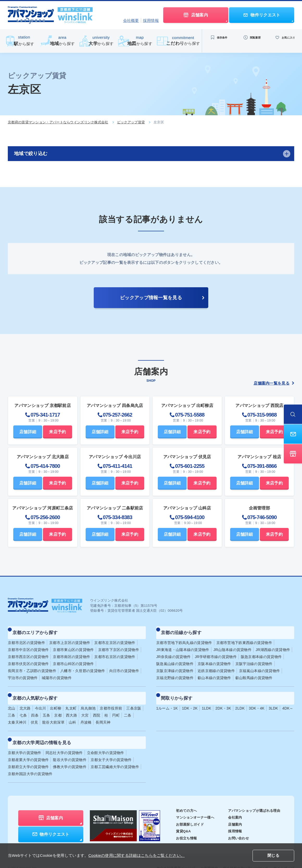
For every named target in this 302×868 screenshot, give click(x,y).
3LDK (273, 699)
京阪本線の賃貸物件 (214, 659)
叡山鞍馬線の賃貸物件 (254, 673)
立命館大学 (106, 739)
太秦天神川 (17, 713)
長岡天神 (103, 713)
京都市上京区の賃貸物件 (70, 638)
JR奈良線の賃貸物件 (173, 652)
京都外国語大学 (30, 760)
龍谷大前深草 (53, 713)
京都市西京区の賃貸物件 (28, 652)
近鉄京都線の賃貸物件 (216, 666)
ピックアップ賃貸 (131, 122)
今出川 (40, 699)
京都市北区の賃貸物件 (26, 638)
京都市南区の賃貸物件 (71, 652)
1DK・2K (190, 699)
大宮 (85, 706)
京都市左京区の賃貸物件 (115, 638)
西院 (97, 706)
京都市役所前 (111, 699)
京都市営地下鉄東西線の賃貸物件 (244, 638)
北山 (12, 699)
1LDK (206, 699)
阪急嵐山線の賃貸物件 (175, 659)
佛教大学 (70, 753)
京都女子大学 (111, 746)
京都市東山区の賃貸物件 (73, 645)
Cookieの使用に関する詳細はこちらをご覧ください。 (136, 855)
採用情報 (151, 20)
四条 (35, 706)
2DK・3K (223, 699)
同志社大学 (64, 739)
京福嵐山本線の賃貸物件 (259, 666)
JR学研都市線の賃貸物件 (216, 652)
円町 (116, 706)
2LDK (240, 699)
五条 (46, 706)
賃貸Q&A (176, 817)
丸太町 (71, 699)
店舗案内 (232, 810)
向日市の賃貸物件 (124, 666)
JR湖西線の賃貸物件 (273, 645)
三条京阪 (134, 699)
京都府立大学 (28, 753)
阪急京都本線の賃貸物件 (261, 652)
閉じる (273, 856)
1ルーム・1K (167, 699)
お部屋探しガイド (183, 810)
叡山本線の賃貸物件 (214, 673)
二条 (128, 706)
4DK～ (288, 699)
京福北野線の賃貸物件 (175, 673)
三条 (12, 706)
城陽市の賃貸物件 (56, 673)
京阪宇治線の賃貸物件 (254, 659)
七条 (23, 706)
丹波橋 (86, 713)
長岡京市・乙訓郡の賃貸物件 (32, 666)
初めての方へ (180, 796)
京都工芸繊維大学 (115, 753)
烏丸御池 (88, 699)
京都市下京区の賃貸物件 (119, 645)
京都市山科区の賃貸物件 (73, 659)
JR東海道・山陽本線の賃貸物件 (183, 645)
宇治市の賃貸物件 (23, 673)
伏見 (34, 713)
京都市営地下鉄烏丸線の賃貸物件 (184, 638)
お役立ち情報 (180, 824)
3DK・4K (257, 699)
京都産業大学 (28, 746)
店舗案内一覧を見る (274, 383)
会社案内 (232, 803)
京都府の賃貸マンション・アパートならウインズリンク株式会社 (58, 122)
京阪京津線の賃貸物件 (175, 666)
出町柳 (56, 699)
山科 (73, 713)
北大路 (25, 699)
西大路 (71, 706)
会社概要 (131, 20)
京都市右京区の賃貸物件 (115, 652)
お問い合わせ (235, 824)
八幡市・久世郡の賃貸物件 (83, 666)
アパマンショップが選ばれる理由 (252, 796)
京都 (58, 706)
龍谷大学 (70, 746)
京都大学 (25, 739)
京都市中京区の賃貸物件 (28, 645)
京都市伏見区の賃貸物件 (28, 659)
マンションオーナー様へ (189, 803)
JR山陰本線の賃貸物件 (232, 645)
